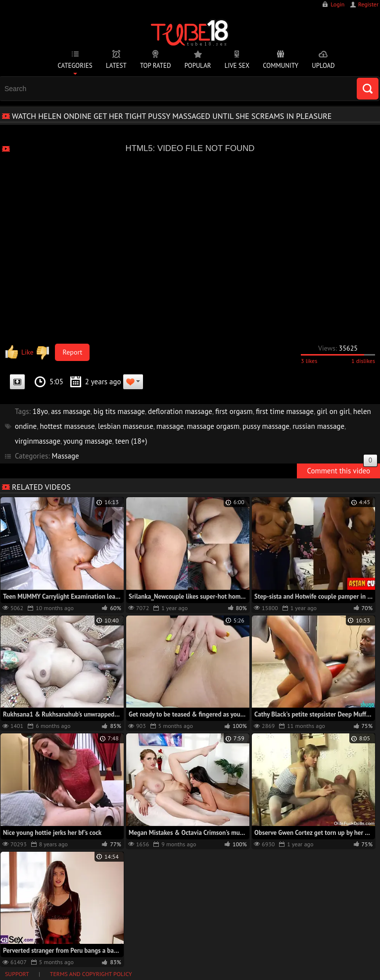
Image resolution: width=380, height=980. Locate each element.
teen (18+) (131, 441)
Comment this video (342, 469)
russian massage (318, 426)
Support (17, 974)
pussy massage (266, 426)
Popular (198, 66)
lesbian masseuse (126, 426)
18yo (40, 411)
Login (337, 4)
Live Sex (237, 66)
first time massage (285, 411)
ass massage (71, 411)
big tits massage (119, 411)
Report (73, 352)
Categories (75, 66)
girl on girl (333, 411)
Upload (323, 66)
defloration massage (180, 411)
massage (170, 426)
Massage (66, 456)
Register (368, 4)
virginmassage (38, 441)
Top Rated (156, 66)
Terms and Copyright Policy (91, 974)
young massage (88, 441)
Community (281, 66)
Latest (116, 66)
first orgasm (234, 411)
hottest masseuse (67, 426)
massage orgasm (214, 426)
